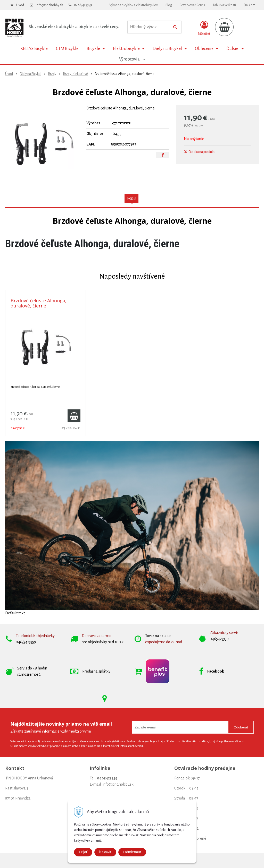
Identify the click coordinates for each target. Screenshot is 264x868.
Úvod (20, 5)
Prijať (83, 852)
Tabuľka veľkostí (224, 5)
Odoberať (241, 727)
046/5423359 (83, 5)
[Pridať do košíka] (74, 416)
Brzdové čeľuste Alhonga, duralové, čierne (39, 303)
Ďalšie (249, 5)
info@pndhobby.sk (49, 5)
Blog (169, 5)
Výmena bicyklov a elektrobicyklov (134, 5)
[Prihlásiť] (204, 28)
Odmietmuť (132, 852)
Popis (131, 198)
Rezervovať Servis (192, 5)
